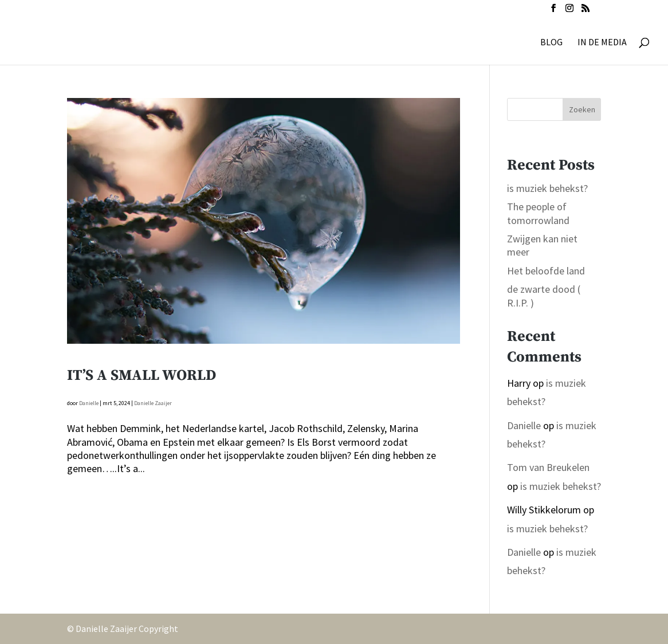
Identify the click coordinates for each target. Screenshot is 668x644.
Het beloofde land (546, 271)
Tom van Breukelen (548, 467)
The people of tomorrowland (538, 213)
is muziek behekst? (547, 188)
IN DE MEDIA (602, 43)
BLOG (551, 43)
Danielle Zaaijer (153, 403)
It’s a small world (142, 376)
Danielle (89, 403)
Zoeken (582, 109)
